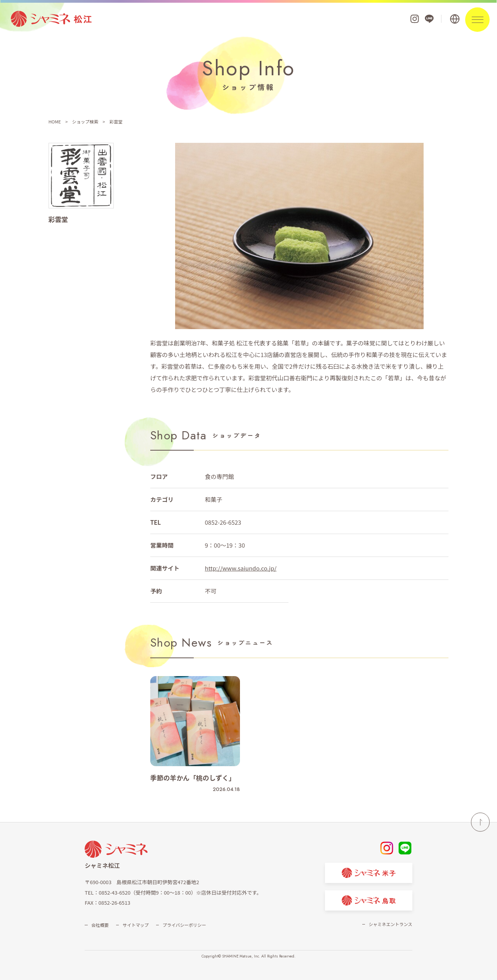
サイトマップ (136, 925)
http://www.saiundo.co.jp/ (241, 568)
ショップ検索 (85, 121)
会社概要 (100, 925)
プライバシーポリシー (184, 925)
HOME (55, 121)
